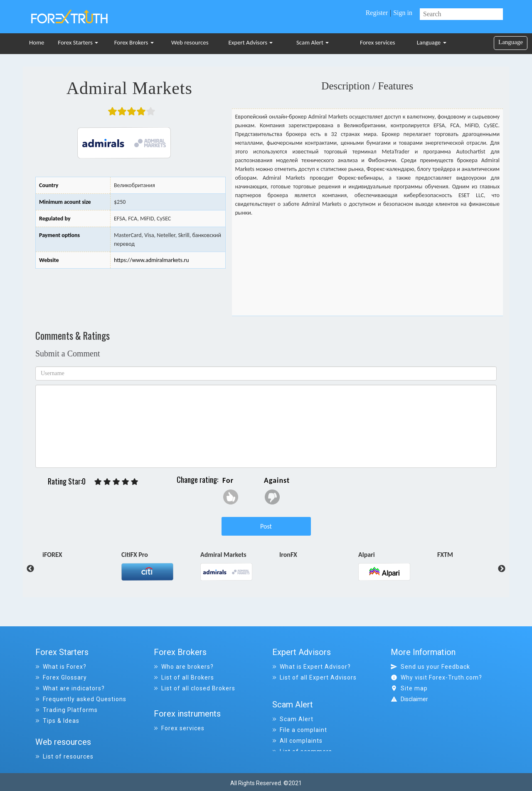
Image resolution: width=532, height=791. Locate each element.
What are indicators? (70, 688)
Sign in (403, 13)
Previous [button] (24, 569)
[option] (82, 557)
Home (37, 42)
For (228, 480)
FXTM (445, 555)
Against (277, 480)
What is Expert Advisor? (312, 667)
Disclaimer (414, 699)
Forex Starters (78, 42)
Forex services (378, 42)
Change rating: (197, 480)
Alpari (367, 555)
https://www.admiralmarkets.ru (151, 260)
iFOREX (52, 555)
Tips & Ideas (57, 721)
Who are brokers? (184, 667)
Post (266, 526)
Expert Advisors (251, 42)
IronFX (288, 555)
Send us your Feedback (430, 667)
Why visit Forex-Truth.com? (436, 677)
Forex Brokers (134, 42)
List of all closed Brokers (195, 688)
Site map (409, 688)
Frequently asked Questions (81, 699)
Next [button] (502, 569)
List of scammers (302, 742)
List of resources (64, 753)
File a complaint (300, 721)
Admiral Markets (223, 555)
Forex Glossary (61, 677)
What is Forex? (61, 667)
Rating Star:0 (67, 481)
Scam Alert (313, 42)
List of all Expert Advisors (314, 677)
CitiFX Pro (135, 555)
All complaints (297, 732)
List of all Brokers (184, 677)
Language (432, 42)
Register (377, 13)
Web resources (190, 42)
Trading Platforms (66, 710)
